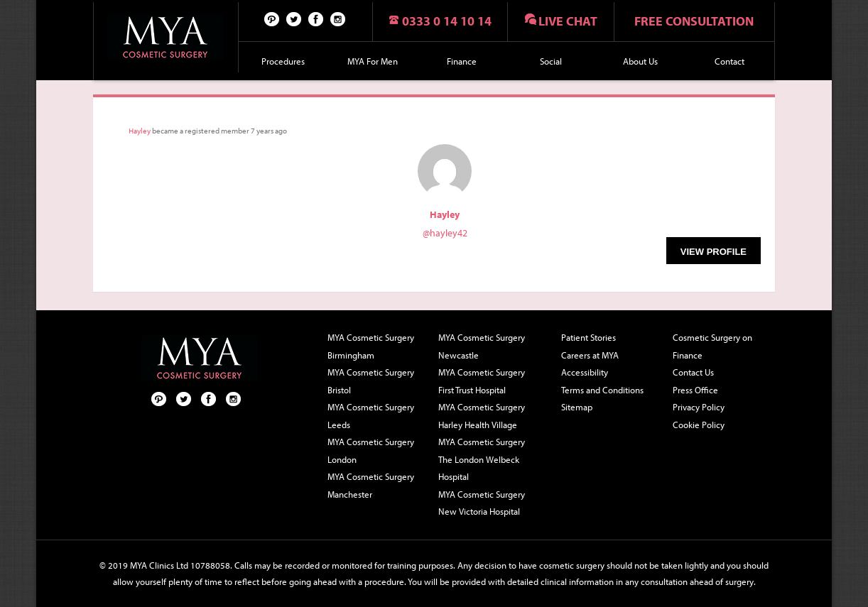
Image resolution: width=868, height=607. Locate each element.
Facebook (316, 18)
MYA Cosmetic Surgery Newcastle (482, 346)
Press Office (695, 390)
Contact (729, 61)
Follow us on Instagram (338, 18)
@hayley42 (445, 233)
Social (551, 61)
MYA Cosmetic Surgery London (371, 450)
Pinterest (272, 18)
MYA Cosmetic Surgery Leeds (371, 416)
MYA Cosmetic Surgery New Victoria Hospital (482, 503)
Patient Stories (588, 337)
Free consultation (694, 21)
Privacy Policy (699, 407)
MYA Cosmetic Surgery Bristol (371, 381)
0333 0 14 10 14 (447, 21)
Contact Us (693, 372)
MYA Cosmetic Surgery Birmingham (371, 346)
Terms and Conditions (602, 390)
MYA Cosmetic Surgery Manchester (371, 485)
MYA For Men (373, 61)
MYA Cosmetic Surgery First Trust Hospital (482, 381)
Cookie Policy (699, 425)
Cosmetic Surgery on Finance (712, 346)
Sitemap (577, 407)
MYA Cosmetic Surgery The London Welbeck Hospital (482, 459)
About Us (640, 61)
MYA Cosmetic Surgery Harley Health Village (482, 416)
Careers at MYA (590, 355)
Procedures (283, 61)
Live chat (568, 21)
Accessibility (585, 372)
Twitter (294, 18)
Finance (462, 61)
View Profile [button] (714, 252)
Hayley (140, 131)
